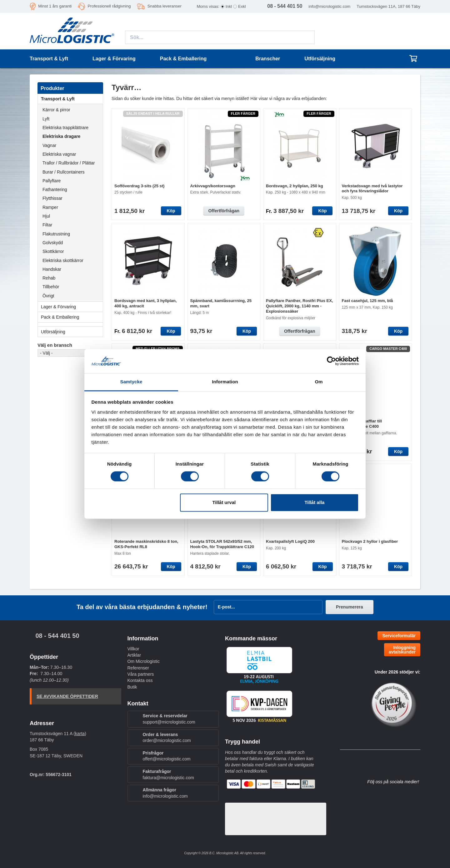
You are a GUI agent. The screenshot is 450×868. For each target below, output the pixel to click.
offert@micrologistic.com (167, 759)
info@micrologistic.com (329, 6)
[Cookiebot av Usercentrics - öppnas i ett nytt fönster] (331, 361)
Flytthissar (52, 198)
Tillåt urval (224, 502)
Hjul (46, 216)
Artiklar (134, 655)
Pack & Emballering (72, 317)
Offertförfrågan (224, 211)
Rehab (49, 278)
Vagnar (49, 145)
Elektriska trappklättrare (65, 128)
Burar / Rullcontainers (64, 172)
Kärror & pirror (56, 110)
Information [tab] (225, 382)
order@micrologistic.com (167, 740)
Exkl (242, 6)
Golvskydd (53, 243)
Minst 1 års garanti (55, 6)
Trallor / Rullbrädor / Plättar (69, 163)
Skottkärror (53, 251)
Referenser (138, 668)
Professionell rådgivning (109, 6)
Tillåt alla (314, 502)
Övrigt (48, 296)
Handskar (52, 269)
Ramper (50, 207)
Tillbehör (51, 287)
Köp (171, 211)
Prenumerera (349, 607)
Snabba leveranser (165, 6)
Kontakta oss (140, 680)
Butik (132, 687)
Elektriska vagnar (59, 154)
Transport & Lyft (72, 99)
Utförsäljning (320, 59)
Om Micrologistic (144, 661)
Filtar (47, 225)
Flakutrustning (56, 234)
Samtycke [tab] (131, 382)
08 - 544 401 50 (57, 636)
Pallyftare (52, 181)
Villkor (133, 649)
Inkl (229, 6)
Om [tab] (319, 382)
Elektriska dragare (61, 136)
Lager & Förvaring (72, 307)
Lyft (46, 119)
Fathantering (55, 189)
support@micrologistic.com (169, 722)
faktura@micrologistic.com (168, 778)
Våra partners (141, 674)
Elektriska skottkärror (63, 260)
